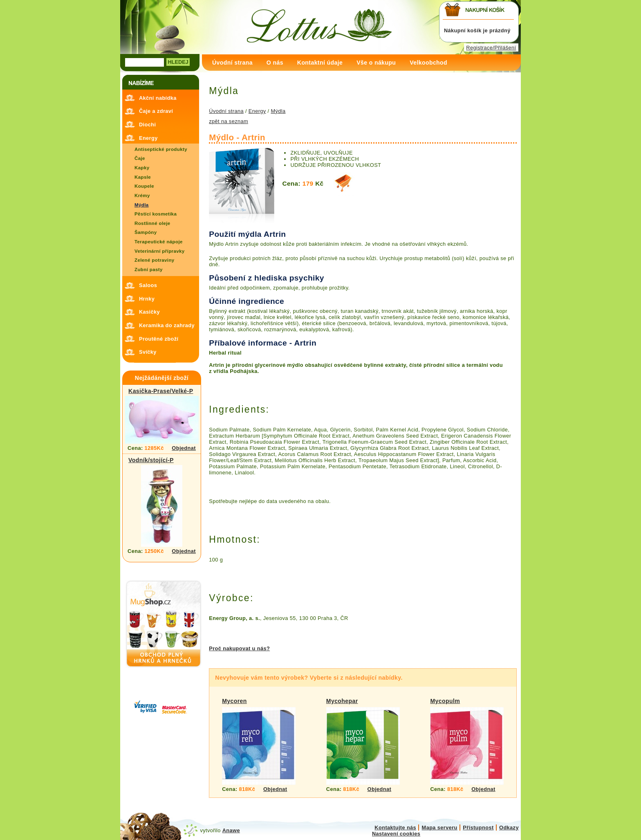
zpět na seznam (229, 121)
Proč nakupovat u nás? (239, 648)
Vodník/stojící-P (151, 460)
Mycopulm (445, 701)
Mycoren (234, 701)
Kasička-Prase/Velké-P (161, 391)
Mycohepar (342, 701)
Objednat (184, 448)
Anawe (231, 830)
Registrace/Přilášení (491, 48)
